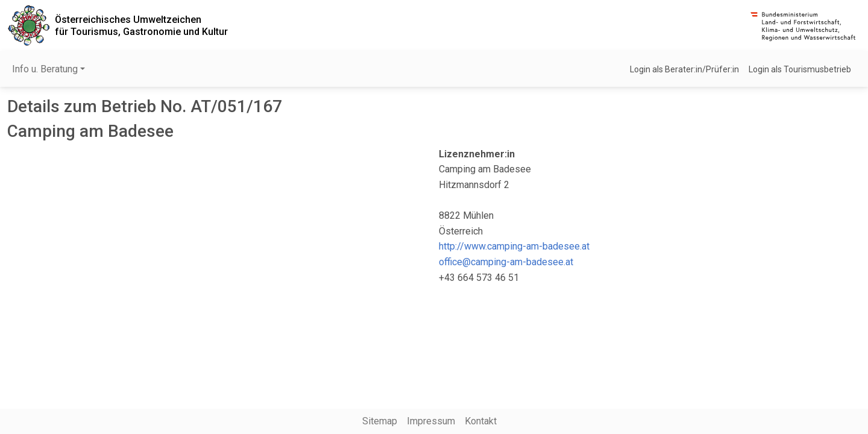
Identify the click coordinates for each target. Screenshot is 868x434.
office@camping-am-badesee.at (506, 262)
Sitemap (380, 421)
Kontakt (481, 421)
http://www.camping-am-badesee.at (514, 246)
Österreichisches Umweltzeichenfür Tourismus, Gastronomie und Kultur (141, 25)
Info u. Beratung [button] (45, 69)
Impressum (431, 421)
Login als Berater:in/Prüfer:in (684, 69)
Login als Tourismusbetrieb (800, 69)
